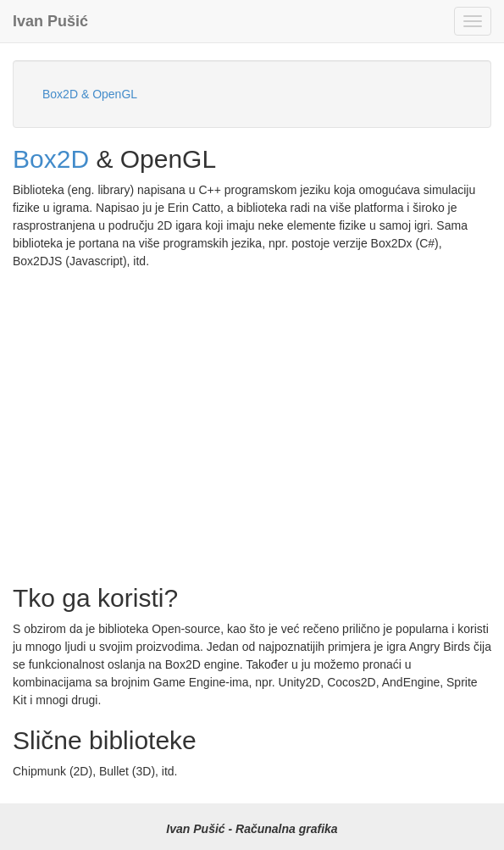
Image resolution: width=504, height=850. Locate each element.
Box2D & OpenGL (90, 94)
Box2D (51, 159)
